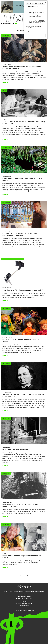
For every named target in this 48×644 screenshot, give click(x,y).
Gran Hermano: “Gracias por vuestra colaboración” (23, 290)
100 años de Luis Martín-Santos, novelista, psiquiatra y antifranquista (24, 122)
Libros (4, 91)
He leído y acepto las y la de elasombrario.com (37, 625)
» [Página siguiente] (27, 576)
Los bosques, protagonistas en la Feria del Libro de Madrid (22, 179)
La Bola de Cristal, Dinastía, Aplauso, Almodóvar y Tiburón (22, 340)
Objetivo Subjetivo (17, 259)
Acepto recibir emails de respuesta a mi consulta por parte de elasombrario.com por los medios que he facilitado (37, 618)
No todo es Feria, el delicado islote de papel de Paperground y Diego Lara (21, 234)
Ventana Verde (7, 147)
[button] (10, 24)
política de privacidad (39, 625)
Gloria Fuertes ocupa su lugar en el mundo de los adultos (22, 557)
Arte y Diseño (6, 36)
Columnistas (6, 259)
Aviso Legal (24, 595)
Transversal (6, 308)
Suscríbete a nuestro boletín (35, 607)
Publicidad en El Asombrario (24, 603)
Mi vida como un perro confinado (15, 449)
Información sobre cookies (24, 598)
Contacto (24, 602)
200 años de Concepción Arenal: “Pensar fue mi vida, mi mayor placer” (23, 395)
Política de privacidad (24, 597)
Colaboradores (24, 605)
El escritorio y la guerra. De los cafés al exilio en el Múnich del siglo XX (22, 505)
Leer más (5, 83)
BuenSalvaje (6, 473)
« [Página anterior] (21, 576)
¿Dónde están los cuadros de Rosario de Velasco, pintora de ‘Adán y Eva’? (22, 68)
